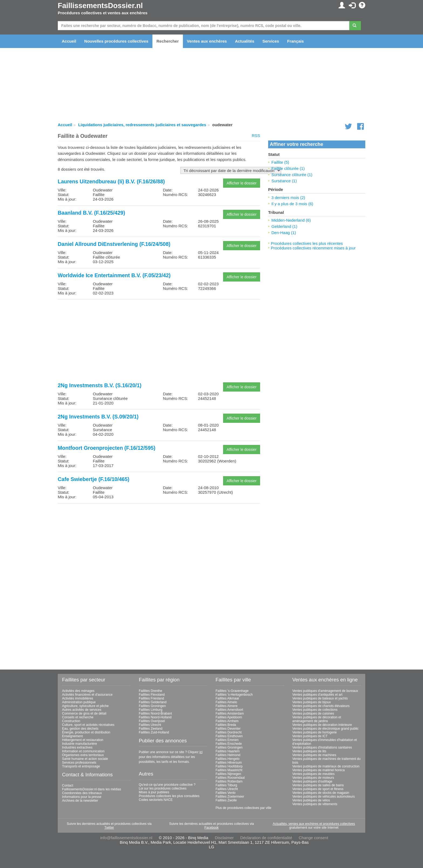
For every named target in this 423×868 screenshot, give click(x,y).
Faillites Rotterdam (229, 781)
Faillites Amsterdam (230, 713)
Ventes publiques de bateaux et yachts (320, 698)
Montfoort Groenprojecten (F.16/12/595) (107, 448)
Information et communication (83, 751)
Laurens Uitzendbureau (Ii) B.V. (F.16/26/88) (111, 181)
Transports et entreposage (81, 766)
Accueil (69, 41)
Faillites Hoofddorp (229, 766)
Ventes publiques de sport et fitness (318, 789)
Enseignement (72, 736)
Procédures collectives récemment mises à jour (313, 248)
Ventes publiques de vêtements (315, 804)
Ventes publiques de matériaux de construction (326, 766)
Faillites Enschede (229, 744)
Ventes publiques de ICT (310, 736)
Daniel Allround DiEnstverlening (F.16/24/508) (114, 244)
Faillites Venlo (226, 793)
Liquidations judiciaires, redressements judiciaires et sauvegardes (142, 125)
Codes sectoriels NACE (156, 800)
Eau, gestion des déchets (80, 729)
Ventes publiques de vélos (311, 800)
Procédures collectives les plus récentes (307, 243)
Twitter (109, 828)
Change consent (313, 838)
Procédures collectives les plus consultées (169, 796)
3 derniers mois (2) (288, 198)
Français (295, 41)
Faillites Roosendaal (230, 778)
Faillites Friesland (151, 698)
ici (201, 752)
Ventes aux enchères (207, 41)
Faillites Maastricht (229, 770)
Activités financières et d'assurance (87, 695)
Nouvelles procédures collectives (116, 41)
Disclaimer (224, 838)
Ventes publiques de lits (309, 751)
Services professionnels (79, 763)
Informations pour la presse (82, 797)
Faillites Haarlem (228, 751)
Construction (71, 721)
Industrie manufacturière (79, 744)
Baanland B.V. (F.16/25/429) (91, 213)
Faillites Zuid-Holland (154, 732)
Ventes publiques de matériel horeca (319, 770)
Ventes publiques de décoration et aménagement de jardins (317, 719)
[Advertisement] (159, 341)
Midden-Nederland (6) (291, 220)
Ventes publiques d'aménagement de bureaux (325, 691)
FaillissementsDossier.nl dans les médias (92, 789)
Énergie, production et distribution (86, 732)
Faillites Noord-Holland (155, 717)
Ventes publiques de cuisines (313, 713)
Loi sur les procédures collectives (163, 788)
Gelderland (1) (284, 226)
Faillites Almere (226, 706)
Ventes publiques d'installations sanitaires (322, 747)
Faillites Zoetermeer (230, 797)
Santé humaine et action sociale (85, 759)
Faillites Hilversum (229, 763)
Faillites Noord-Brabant (156, 713)
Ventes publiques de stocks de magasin (321, 793)
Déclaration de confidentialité (266, 838)
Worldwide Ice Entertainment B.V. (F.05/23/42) (114, 275)
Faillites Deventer (228, 729)
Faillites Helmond (228, 755)
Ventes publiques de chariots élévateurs (321, 706)
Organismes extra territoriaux (83, 755)
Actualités (245, 41)
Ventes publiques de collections (315, 710)
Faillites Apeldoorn (229, 717)
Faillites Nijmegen (228, 774)
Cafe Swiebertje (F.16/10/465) (94, 479)
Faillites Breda (226, 725)
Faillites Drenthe (151, 691)
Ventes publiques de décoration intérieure (322, 725)
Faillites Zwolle (226, 800)
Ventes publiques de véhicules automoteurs (324, 797)
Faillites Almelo (226, 702)
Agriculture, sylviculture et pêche (85, 706)
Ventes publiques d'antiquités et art (318, 695)
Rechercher (168, 41)
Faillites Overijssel (152, 721)
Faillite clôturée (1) (288, 168)
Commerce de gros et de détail (84, 713)
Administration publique (79, 702)
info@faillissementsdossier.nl (126, 838)
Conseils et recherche (78, 717)
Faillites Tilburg (226, 785)
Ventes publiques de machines (314, 755)
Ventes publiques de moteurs (313, 778)
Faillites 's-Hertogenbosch (234, 695)
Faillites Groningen (152, 706)
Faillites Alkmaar (227, 698)
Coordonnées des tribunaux (82, 793)
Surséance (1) (284, 181)
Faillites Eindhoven (229, 736)
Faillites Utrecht (150, 725)
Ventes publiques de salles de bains (318, 785)
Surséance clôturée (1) (292, 175)
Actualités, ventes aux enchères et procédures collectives (314, 824)
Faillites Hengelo (228, 759)
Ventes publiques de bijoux (312, 702)
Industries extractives (77, 747)
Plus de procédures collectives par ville (243, 808)
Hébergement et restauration (83, 740)
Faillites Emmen (227, 740)
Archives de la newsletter (80, 801)
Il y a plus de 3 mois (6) (292, 204)
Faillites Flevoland (152, 695)
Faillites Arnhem (227, 721)
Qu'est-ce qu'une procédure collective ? (167, 785)
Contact (68, 785)
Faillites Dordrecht (229, 732)
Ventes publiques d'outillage (312, 781)
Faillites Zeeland (151, 729)
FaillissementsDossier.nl (100, 6)
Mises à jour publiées (154, 792)
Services (271, 41)
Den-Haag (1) (284, 233)
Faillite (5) (280, 162)
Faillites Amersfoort (229, 710)
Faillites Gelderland (153, 702)
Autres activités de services (82, 710)
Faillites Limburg (151, 710)
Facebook (212, 828)
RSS (256, 135)
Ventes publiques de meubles (314, 774)
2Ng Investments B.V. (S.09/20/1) (98, 417)
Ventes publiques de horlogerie (315, 732)
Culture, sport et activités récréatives (88, 725)
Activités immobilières (78, 698)
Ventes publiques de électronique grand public (326, 729)
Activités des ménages (78, 691)
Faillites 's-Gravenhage (232, 691)
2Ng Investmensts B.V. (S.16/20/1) (100, 385)
